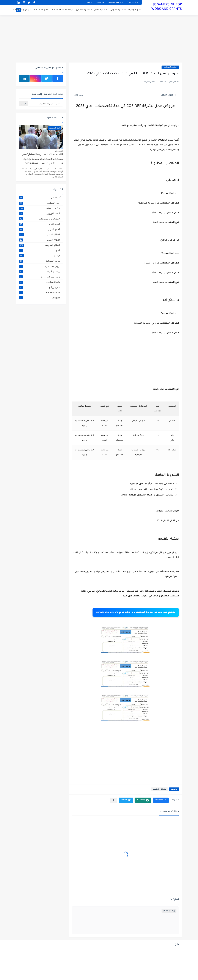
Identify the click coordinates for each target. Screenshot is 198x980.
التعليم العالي (40, 224)
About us (100, 3)
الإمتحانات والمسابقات (62, 10)
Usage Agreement (115, 3)
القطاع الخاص (101, 10)
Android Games (40, 292)
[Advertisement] (99, 39)
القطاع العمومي (118, 10)
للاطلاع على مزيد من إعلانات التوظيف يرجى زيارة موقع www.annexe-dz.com (136, 612)
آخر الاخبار (40, 198)
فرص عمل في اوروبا (40, 277)
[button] (161, 800)
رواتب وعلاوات (40, 271)
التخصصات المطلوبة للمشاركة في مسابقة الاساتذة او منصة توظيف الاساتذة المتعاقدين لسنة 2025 (42, 159)
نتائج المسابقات (41, 10)
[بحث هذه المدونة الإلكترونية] (46, 104)
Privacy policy (132, 3)
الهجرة (40, 256)
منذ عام (58, 151)
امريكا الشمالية (40, 261)
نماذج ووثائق (40, 287)
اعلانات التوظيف (170, 67)
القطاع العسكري (84, 10)
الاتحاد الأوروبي (40, 213)
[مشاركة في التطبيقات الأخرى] (113, 800)
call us (90, 3)
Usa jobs (40, 298)
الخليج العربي (40, 229)
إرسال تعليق (169, 911)
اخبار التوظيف (135, 10)
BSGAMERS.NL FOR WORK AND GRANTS (167, 7)
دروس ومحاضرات (22, 10)
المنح (40, 250)
